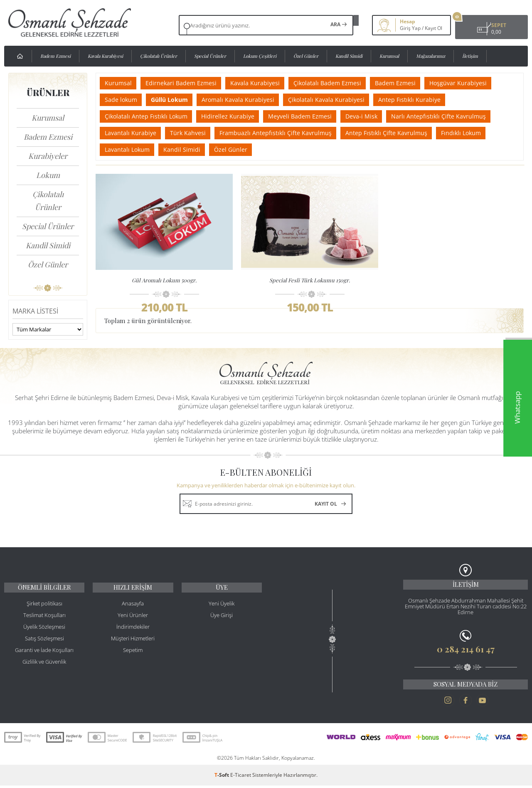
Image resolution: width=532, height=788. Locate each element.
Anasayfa (133, 608)
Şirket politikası (44, 608)
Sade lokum (122, 100)
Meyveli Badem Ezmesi (307, 116)
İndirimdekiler (133, 631)
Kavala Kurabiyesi (105, 56)
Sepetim (133, 654)
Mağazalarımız (431, 56)
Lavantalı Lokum (128, 149)
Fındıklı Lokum (474, 133)
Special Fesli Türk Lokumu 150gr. (310, 280)
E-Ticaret (241, 777)
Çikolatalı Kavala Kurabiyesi (336, 100)
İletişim (470, 56)
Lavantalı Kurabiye (132, 133)
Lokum (48, 175)
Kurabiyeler (48, 156)
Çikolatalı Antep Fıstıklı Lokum (147, 116)
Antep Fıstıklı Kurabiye (422, 100)
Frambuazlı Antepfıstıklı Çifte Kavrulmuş (283, 133)
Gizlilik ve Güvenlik (44, 666)
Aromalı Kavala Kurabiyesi (245, 100)
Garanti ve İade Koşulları (44, 654)
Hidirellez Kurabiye (232, 116)
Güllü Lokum (174, 100)
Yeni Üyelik (222, 608)
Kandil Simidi (349, 56)
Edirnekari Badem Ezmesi (185, 83)
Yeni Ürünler (133, 619)
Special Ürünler (210, 56)
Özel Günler (306, 56)
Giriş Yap (396, 28)
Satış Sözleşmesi (44, 642)
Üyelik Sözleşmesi (44, 631)
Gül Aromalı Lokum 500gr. (164, 280)
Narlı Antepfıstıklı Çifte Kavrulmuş (451, 116)
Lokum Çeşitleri (260, 56)
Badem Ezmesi (55, 56)
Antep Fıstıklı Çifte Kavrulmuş (396, 133)
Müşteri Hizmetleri (133, 642)
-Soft (222, 777)
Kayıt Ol (419, 28)
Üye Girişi (222, 619)
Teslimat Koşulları (44, 619)
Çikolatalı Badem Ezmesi (337, 83)
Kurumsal (389, 56)
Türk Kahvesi (192, 133)
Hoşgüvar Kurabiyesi (474, 83)
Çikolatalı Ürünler (159, 56)
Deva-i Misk (371, 116)
